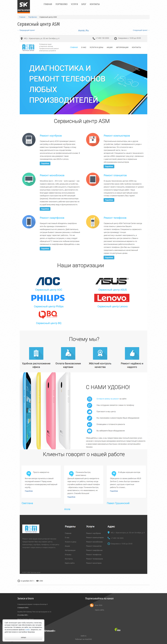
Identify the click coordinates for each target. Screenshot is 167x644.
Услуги (74, 4)
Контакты (95, 4)
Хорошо (23, 638)
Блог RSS (99, 605)
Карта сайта (100, 610)
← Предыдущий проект (26, 30)
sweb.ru (83, 636)
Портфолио (62, 4)
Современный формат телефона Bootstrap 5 (33, 604)
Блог (84, 4)
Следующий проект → (141, 30)
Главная (48, 4)
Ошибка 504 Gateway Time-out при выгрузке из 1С (34, 612)
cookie (27, 630)
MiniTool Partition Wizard (25, 619)
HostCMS (88, 639)
